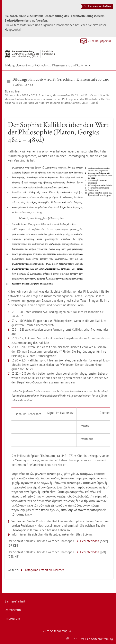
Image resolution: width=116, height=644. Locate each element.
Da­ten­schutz (13, 610)
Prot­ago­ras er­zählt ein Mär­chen (44, 570)
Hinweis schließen (97, 6)
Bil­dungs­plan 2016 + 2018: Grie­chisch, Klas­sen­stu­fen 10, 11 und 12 (46, 95)
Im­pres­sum (12, 618)
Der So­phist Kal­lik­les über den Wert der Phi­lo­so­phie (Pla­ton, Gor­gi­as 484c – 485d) (57, 101)
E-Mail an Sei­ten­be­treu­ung (93, 639)
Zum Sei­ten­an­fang (57, 631)
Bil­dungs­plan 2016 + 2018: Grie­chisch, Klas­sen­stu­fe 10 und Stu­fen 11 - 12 (48, 65)
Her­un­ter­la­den (90, 541)
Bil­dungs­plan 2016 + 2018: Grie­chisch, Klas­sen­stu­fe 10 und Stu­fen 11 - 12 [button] (58, 82)
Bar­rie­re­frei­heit (15, 601)
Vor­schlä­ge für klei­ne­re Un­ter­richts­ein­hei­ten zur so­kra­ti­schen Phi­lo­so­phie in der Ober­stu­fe (57, 97)
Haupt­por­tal (13, 29)
